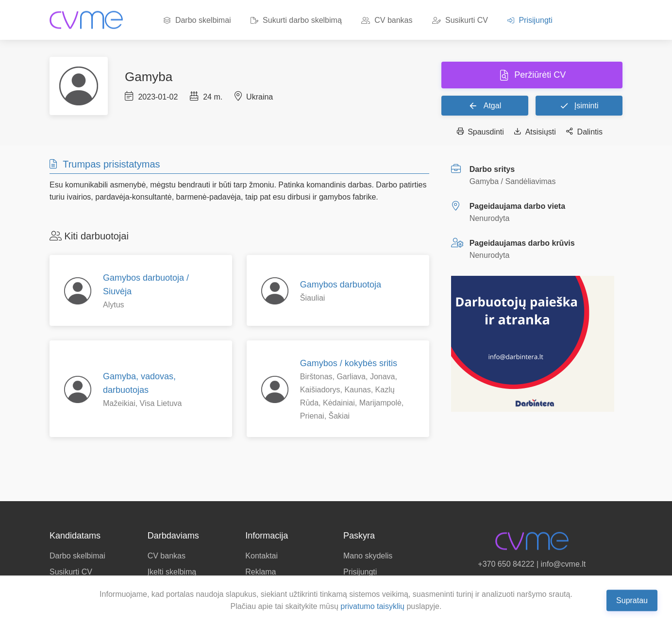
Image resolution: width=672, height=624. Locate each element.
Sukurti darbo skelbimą (296, 20)
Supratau (632, 600)
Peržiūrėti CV (539, 75)
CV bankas (387, 20)
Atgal (485, 105)
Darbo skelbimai (197, 20)
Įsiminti (579, 105)
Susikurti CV (460, 20)
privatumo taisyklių (372, 606)
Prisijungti (530, 20)
